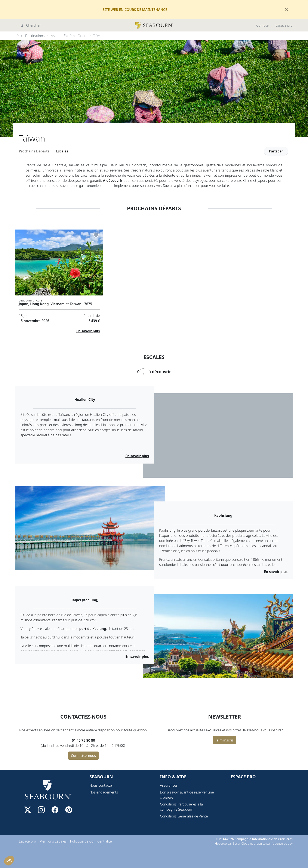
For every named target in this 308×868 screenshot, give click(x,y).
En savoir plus (88, 331)
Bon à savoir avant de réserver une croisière (187, 795)
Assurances (169, 785)
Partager (276, 151)
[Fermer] (287, 10)
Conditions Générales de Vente (184, 816)
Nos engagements (104, 792)
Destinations (35, 36)
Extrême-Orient (76, 36)
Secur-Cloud (241, 843)
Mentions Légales (53, 841)
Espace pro (284, 25)
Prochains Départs (34, 151)
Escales (62, 151)
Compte (262, 25)
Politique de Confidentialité (91, 841)
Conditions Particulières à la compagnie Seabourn (181, 807)
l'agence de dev (282, 843)
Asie (54, 36)
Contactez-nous (84, 756)
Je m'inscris (225, 740)
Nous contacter (101, 785)
